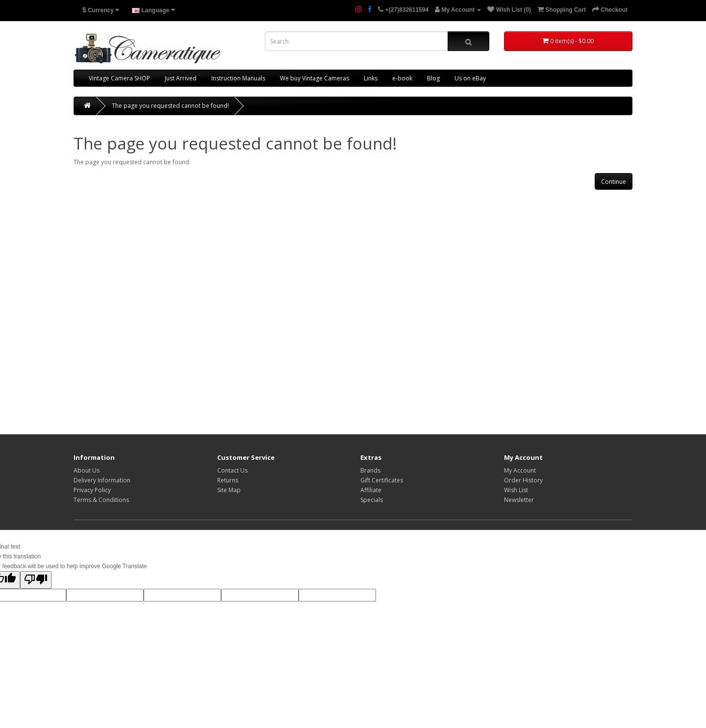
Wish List (516, 490)
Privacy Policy (92, 490)
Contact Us (232, 470)
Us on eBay (470, 78)
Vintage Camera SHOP (119, 78)
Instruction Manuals (238, 78)
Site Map (229, 490)
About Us (87, 470)
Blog (433, 78)
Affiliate (371, 490)
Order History (523, 480)
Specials (372, 500)
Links (371, 78)
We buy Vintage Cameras (315, 78)
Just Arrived (181, 78)
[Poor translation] (36, 580)
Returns (228, 480)
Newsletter (519, 500)
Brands (370, 470)
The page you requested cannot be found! (170, 106)
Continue (614, 182)
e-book (402, 78)
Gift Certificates (382, 480)
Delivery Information (102, 480)
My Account (520, 470)
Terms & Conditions (101, 500)
